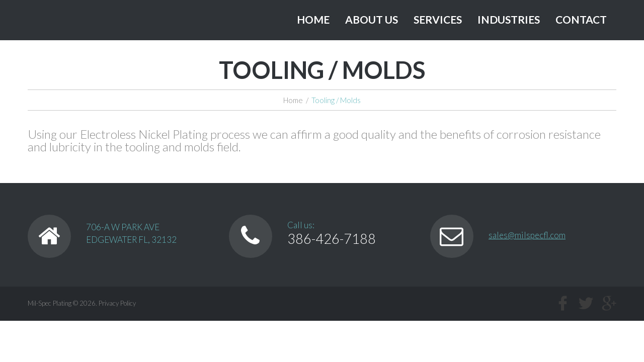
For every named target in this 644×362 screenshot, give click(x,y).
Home (313, 19)
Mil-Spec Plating (50, 303)
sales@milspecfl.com (527, 235)
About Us (372, 19)
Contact (581, 19)
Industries (509, 19)
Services (438, 19)
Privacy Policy (117, 303)
